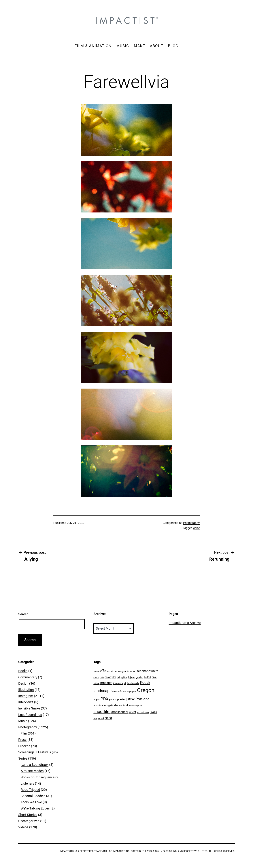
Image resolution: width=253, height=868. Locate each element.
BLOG (173, 46)
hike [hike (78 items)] (154, 677)
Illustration (26, 690)
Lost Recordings (30, 715)
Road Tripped (30, 790)
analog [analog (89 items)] (119, 671)
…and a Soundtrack (35, 765)
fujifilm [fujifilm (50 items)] (124, 677)
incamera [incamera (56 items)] (118, 683)
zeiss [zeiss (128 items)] (108, 718)
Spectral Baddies (33, 796)
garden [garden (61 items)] (140, 677)
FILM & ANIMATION (93, 46)
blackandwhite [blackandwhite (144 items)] (148, 671)
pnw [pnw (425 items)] (131, 699)
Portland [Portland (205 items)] (142, 699)
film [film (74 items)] (114, 677)
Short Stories (28, 815)
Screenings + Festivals (35, 752)
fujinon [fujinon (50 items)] (132, 677)
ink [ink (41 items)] (125, 683)
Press (22, 740)
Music (23, 721)
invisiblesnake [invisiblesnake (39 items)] (133, 683)
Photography (191, 523)
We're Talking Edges (35, 808)
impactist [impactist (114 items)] (106, 683)
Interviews (26, 702)
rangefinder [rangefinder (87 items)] (111, 705)
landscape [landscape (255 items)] (102, 691)
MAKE (139, 46)
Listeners (27, 783)
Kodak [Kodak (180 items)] (145, 683)
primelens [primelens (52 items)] (98, 706)
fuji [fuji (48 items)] (118, 677)
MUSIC (123, 46)
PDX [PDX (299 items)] (104, 699)
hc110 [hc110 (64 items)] (147, 677)
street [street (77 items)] (133, 712)
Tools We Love (31, 802)
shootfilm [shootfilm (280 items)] (102, 711)
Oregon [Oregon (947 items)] (146, 690)
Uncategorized (29, 821)
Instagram (26, 696)
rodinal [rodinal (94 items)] (123, 705)
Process (24, 746)
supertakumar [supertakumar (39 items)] (143, 712)
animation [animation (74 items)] (130, 671)
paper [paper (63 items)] (97, 699)
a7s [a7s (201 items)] (103, 671)
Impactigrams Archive (185, 623)
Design (23, 683)
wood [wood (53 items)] (101, 718)
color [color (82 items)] (108, 677)
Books (23, 671)
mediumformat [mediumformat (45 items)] (119, 691)
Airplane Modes (32, 771)
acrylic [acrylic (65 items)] (111, 671)
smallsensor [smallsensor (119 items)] (120, 712)
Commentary (28, 677)
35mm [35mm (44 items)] (96, 671)
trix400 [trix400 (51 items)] (153, 712)
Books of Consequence (38, 777)
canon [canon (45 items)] (96, 677)
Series (23, 758)
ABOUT (157, 46)
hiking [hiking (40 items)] (96, 683)
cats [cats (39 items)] (102, 677)
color (196, 528)
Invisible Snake (29, 708)
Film (24, 733)
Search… (25, 614)
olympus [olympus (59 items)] (132, 691)
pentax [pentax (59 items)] (113, 700)
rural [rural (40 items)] (131, 706)
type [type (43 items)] (95, 718)
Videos (23, 827)
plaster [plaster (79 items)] (121, 699)
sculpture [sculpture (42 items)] (138, 706)
